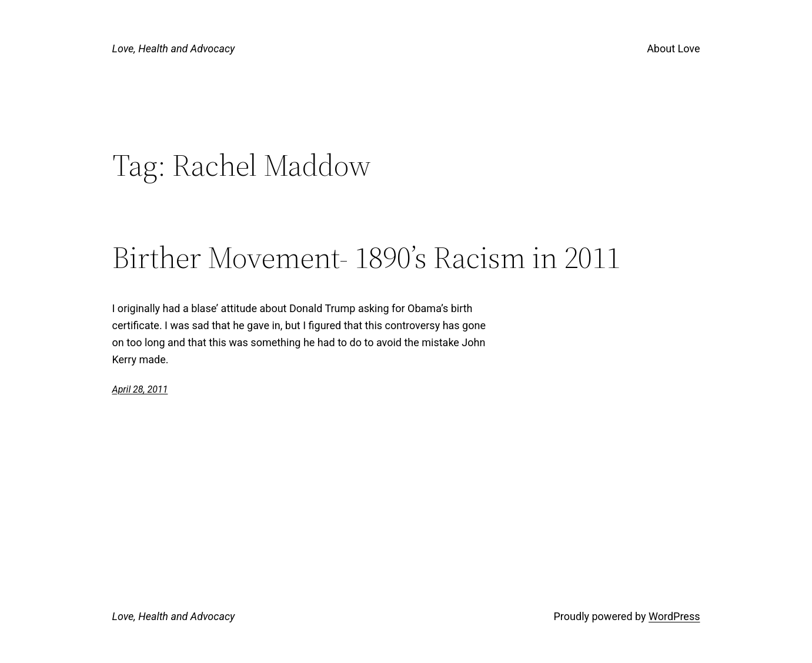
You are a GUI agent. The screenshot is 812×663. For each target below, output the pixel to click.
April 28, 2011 (140, 389)
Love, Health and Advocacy (174, 48)
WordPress (674, 616)
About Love (673, 48)
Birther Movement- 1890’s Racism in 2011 (366, 257)
